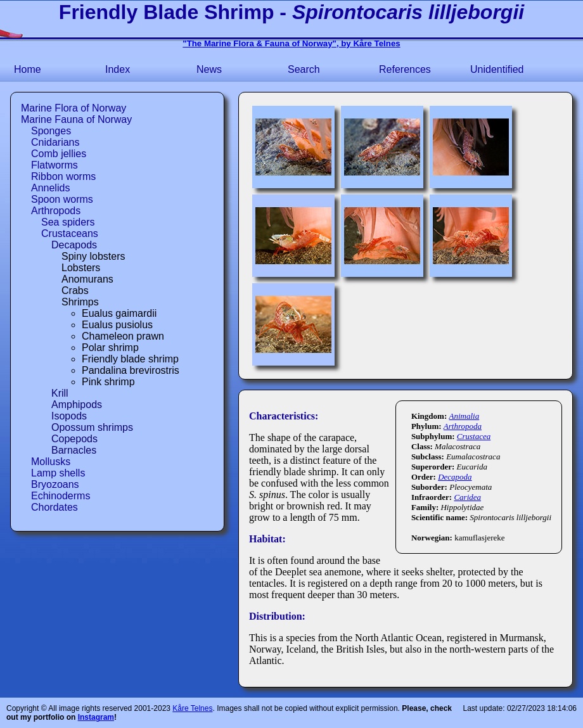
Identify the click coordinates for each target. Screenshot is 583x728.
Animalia (464, 416)
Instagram (96, 717)
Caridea (467, 497)
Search (304, 69)
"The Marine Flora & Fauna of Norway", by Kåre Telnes (291, 43)
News (209, 69)
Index (118, 69)
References (405, 69)
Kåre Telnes (192, 708)
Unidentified (497, 69)
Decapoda (455, 477)
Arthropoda (463, 426)
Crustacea (474, 436)
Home (28, 69)
